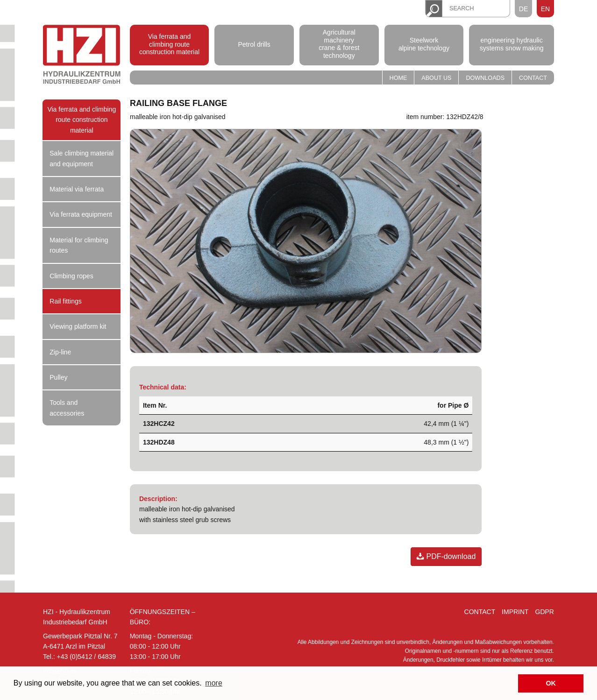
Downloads (485, 78)
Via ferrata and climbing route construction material (169, 44)
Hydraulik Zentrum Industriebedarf (82, 56)
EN (545, 9)
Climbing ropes (71, 276)
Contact (533, 78)
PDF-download (446, 556)
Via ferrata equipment (81, 214)
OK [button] (551, 683)
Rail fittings (65, 301)
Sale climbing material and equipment (82, 158)
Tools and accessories (67, 408)
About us (436, 78)
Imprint (515, 612)
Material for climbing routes (79, 245)
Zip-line (60, 352)
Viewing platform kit (78, 326)
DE (523, 9)
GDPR (545, 612)
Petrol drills (254, 44)
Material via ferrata (77, 189)
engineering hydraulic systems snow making (512, 44)
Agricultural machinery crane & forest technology (339, 44)
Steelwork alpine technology (424, 44)
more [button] (213, 683)
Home (398, 78)
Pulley (58, 377)
